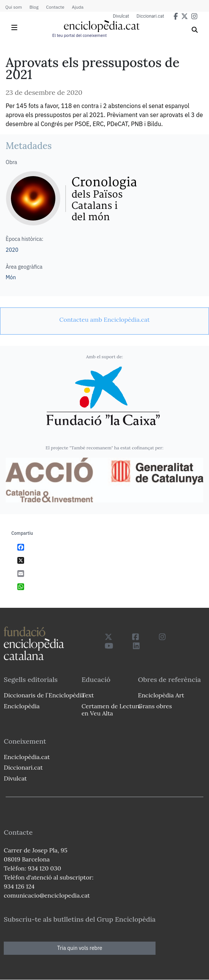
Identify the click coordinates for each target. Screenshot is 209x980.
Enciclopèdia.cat (27, 757)
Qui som (14, 7)
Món (11, 277)
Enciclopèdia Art (161, 695)
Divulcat (121, 16)
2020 (12, 250)
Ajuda (78, 7)
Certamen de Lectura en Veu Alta (111, 710)
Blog (34, 7)
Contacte (55, 7)
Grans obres (155, 706)
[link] (104, 320)
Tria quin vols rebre (80, 948)
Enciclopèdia (22, 706)
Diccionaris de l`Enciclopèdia (44, 695)
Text (88, 695)
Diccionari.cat (150, 16)
